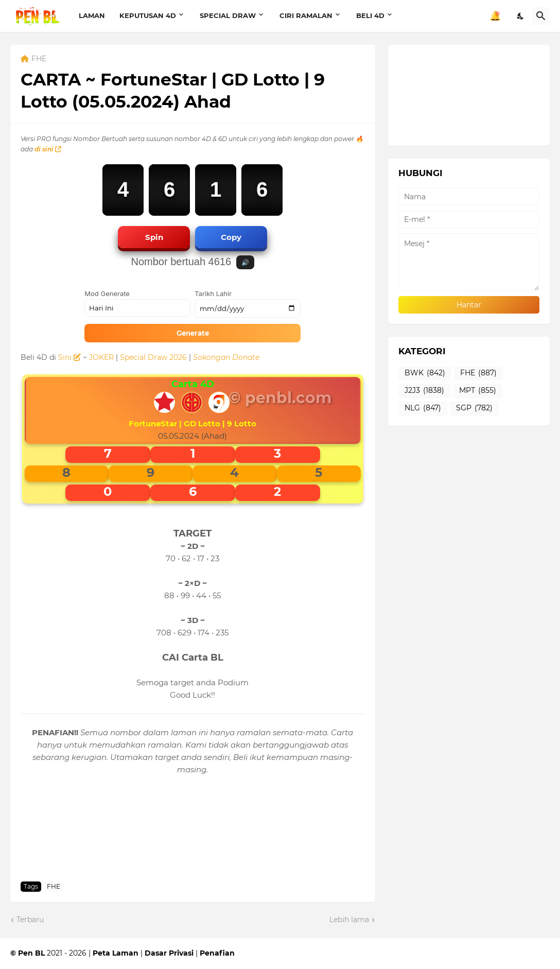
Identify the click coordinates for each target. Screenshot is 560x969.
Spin (154, 237)
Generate (193, 333)
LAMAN (92, 15)
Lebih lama (349, 920)
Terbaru (30, 920)
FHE (39, 59)
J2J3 (424, 391)
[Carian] (541, 16)
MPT (478, 391)
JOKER (101, 357)
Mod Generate (107, 293)
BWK (425, 373)
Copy (231, 237)
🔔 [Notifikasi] (495, 16)
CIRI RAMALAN (306, 15)
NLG (423, 408)
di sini (48, 149)
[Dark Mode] (521, 16)
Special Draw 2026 (153, 357)
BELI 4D (370, 15)
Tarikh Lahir (213, 293)
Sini (69, 357)
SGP (474, 408)
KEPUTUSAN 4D (148, 15)
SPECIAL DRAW (228, 15)
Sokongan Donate (226, 357)
